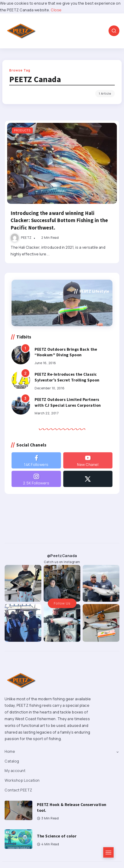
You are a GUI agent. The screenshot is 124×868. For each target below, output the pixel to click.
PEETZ (26, 238)
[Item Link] (62, 163)
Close (56, 10)
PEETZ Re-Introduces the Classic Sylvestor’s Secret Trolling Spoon (67, 377)
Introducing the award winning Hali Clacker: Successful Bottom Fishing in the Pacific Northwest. (59, 220)
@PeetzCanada (62, 556)
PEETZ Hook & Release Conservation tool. (72, 808)
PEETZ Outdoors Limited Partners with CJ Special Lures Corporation (68, 402)
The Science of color (57, 836)
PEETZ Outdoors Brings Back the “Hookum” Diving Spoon (66, 352)
